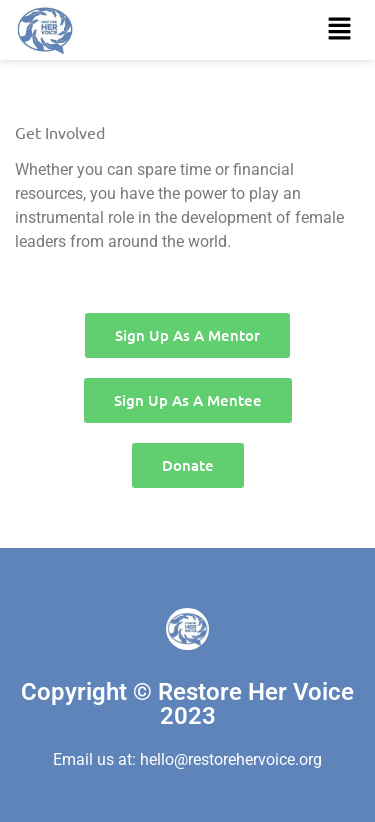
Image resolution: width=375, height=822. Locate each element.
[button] (340, 30)
